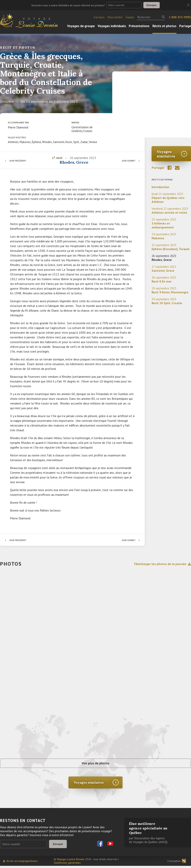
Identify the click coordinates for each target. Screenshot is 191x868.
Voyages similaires (166, 154)
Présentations (139, 26)
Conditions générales (67, 865)
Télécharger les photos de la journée (162, 564)
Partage (185, 26)
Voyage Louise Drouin (71, 861)
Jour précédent (20, 161)
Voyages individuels (112, 26)
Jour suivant (127, 161)
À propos (99, 17)
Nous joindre (115, 17)
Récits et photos (164, 26)
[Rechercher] (151, 17)
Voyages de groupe (81, 26)
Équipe (130, 17)
